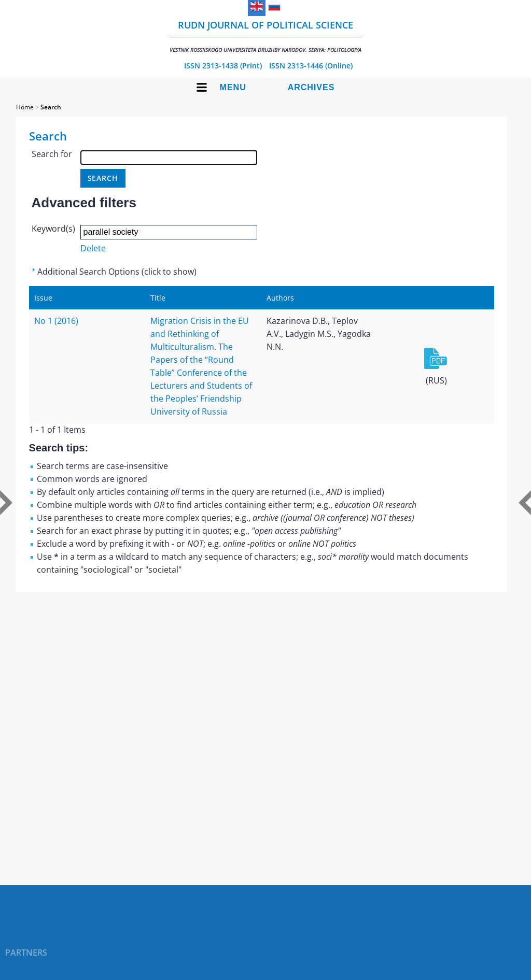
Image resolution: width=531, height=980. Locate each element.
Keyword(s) (53, 229)
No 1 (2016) (56, 321)
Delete (93, 248)
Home (25, 107)
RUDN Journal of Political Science (265, 36)
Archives (311, 87)
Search (51, 107)
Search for (52, 154)
